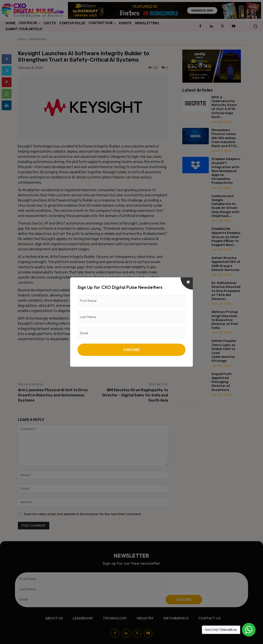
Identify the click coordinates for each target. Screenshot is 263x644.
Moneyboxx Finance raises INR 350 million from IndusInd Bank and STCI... (225, 138)
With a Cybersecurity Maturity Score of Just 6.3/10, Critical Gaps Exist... (224, 107)
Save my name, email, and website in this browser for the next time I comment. (83, 514)
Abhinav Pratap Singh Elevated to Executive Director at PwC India (225, 320)
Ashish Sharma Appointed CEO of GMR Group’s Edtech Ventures (226, 264)
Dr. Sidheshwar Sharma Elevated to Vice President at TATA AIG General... (226, 291)
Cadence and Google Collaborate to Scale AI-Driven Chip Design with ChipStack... (225, 206)
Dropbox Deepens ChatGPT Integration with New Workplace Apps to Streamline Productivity (226, 171)
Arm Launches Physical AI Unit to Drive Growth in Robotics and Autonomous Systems (53, 395)
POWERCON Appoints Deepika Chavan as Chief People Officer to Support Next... (226, 237)
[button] (255, 26)
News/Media (38, 39)
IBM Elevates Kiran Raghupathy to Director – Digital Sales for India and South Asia (135, 395)
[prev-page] (185, 404)
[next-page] (193, 404)
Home (21, 39)
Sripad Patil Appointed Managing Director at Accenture (221, 382)
